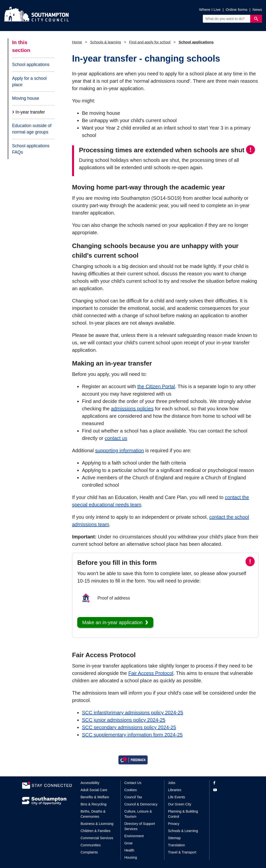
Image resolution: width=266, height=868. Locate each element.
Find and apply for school (150, 42)
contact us (116, 438)
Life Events (177, 797)
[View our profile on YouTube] (229, 790)
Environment (134, 836)
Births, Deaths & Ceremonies (93, 814)
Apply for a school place (29, 82)
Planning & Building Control (183, 814)
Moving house (26, 98)
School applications (31, 65)
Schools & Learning (183, 831)
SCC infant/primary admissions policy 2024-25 (133, 713)
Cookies (131, 790)
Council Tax (133, 797)
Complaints (89, 852)
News (257, 9)
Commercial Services (97, 838)
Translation (177, 845)
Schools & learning (105, 42)
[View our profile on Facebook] (229, 783)
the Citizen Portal (156, 386)
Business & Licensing (97, 824)
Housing (131, 857)
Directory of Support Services (140, 826)
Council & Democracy (141, 804)
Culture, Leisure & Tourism (138, 814)
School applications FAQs (31, 149)
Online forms (237, 9)
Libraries (175, 790)
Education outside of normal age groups (32, 129)
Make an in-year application (112, 622)
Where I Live (210, 9)
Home (77, 42)
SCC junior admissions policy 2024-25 (124, 720)
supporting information (119, 451)
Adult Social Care (94, 790)
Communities (91, 845)
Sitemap (174, 838)
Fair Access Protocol (151, 673)
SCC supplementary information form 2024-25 (132, 735)
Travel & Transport (182, 852)
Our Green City (180, 804)
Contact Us (133, 783)
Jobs (172, 783)
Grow (128, 843)
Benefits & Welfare (95, 797)
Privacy (174, 824)
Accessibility (90, 783)
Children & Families (96, 831)
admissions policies (132, 409)
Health (129, 850)
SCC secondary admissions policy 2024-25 (129, 727)
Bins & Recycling (94, 804)
